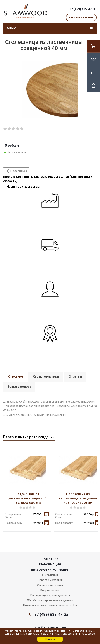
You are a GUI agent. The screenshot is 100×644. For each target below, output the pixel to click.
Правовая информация (50, 570)
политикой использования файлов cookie (71, 634)
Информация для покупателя (50, 595)
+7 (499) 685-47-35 (83, 9)
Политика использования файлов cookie (50, 605)
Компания (50, 559)
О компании (50, 575)
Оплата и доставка (50, 585)
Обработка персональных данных (50, 600)
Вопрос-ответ (50, 590)
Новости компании (50, 580)
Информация (50, 564)
